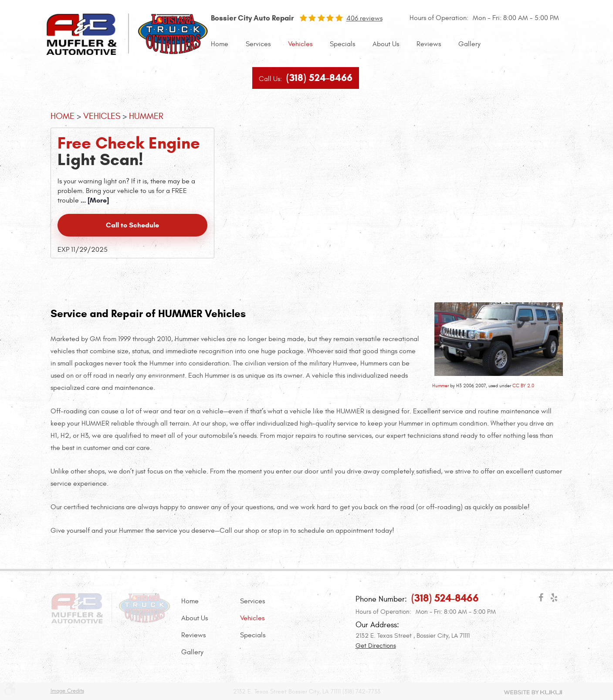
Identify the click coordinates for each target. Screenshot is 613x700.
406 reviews (364, 18)
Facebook (541, 599)
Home (220, 44)
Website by (533, 692)
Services (258, 44)
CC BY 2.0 (523, 386)
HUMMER (146, 116)
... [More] (94, 200)
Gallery (469, 44)
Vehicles (300, 44)
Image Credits (67, 691)
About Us (386, 44)
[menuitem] (220, 44)
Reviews (429, 44)
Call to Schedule (132, 225)
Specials (342, 44)
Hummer (440, 386)
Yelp (554, 599)
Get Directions (376, 646)
